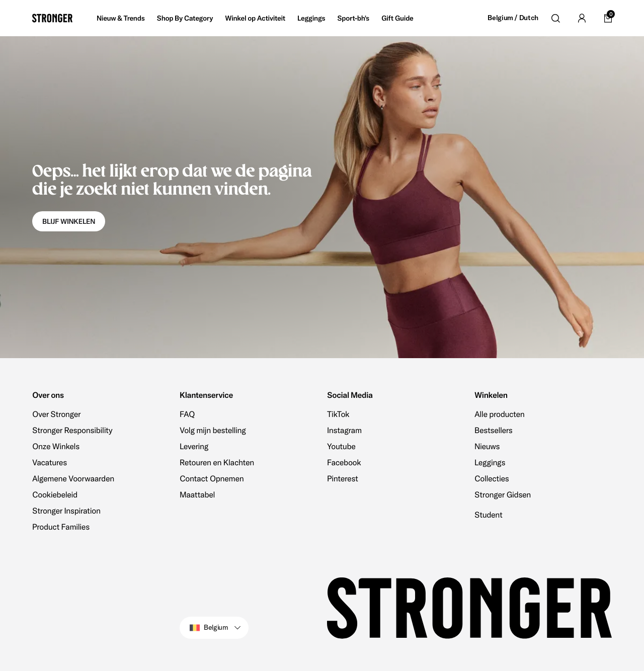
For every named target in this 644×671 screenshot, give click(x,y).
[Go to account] (582, 18)
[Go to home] (52, 18)
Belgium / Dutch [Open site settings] (513, 18)
